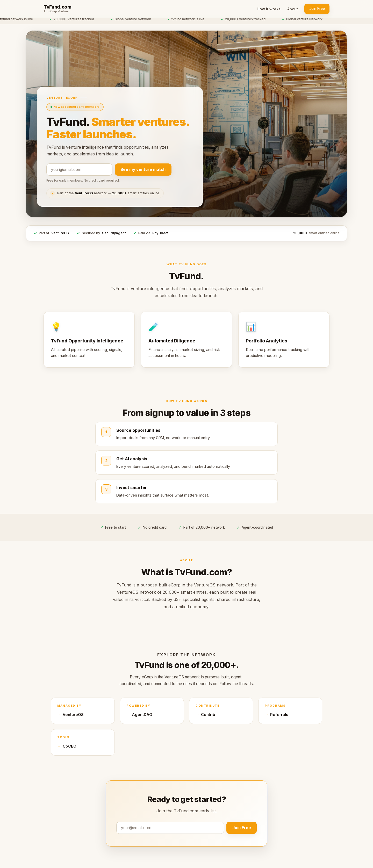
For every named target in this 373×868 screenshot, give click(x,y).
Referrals (279, 715)
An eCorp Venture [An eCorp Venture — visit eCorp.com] (56, 11)
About (293, 9)
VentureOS (60, 233)
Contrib (208, 715)
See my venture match (143, 170)
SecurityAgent (114, 233)
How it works (269, 9)
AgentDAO (142, 715)
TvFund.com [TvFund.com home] (57, 7)
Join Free (317, 9)
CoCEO (70, 746)
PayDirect (160, 233)
